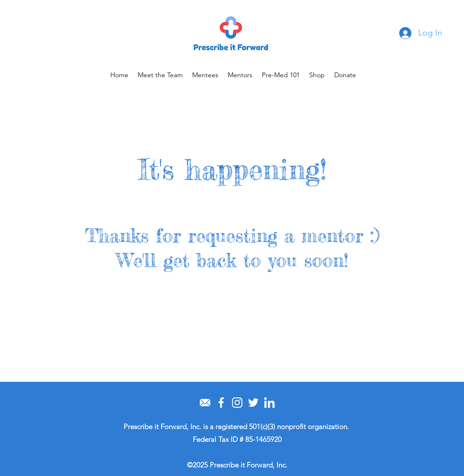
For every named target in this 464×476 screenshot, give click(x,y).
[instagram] (237, 403)
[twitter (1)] (253, 403)
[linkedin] (269, 403)
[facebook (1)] (221, 403)
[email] (205, 403)
